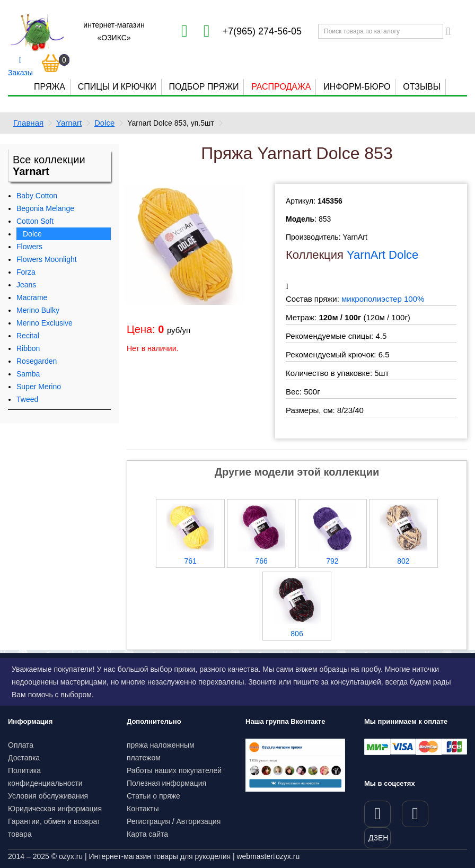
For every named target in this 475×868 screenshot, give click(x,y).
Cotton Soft (35, 221)
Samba (28, 374)
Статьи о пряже (153, 796)
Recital (28, 336)
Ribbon (28, 348)
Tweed (27, 399)
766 (261, 561)
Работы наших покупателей (174, 770)
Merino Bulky (38, 310)
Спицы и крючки (117, 87)
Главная (28, 123)
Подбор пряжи (204, 87)
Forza (26, 272)
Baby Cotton (37, 196)
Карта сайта (147, 834)
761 (190, 561)
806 (297, 634)
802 (403, 561)
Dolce (104, 123)
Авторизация (199, 821)
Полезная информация (166, 783)
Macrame (32, 297)
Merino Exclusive (45, 323)
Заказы (20, 67)
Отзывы (422, 87)
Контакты (143, 809)
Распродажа (281, 87)
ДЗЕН (378, 838)
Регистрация (148, 821)
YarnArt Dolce (382, 255)
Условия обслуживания (48, 796)
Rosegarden (37, 361)
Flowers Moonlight (47, 259)
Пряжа (50, 87)
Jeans (26, 285)
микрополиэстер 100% (383, 299)
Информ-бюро (357, 87)
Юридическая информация (55, 809)
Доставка (24, 758)
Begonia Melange (45, 208)
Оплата (21, 745)
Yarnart (69, 123)
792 (332, 561)
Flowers (29, 247)
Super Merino (39, 387)
